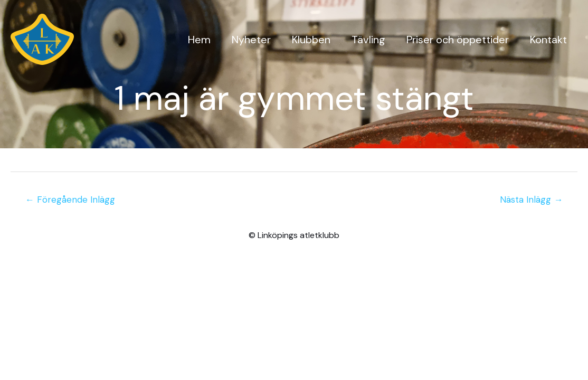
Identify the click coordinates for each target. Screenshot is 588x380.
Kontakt (548, 40)
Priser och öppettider (458, 40)
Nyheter (251, 40)
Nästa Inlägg (531, 199)
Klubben (311, 40)
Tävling (368, 40)
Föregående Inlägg (70, 199)
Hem (199, 40)
